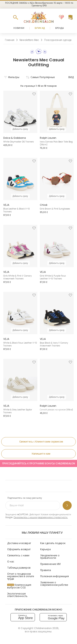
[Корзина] (70, 17)
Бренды (60, 28)
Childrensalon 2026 (46, 628)
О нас (11, 562)
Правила (46, 570)
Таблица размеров (19, 568)
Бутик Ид (40, 28)
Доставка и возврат (19, 543)
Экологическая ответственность (17, 595)
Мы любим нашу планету (38, 532)
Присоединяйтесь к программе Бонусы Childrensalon (39, 463)
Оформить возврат (19, 549)
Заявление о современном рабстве (54, 584)
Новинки (19, 28)
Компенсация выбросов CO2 (19, 586)
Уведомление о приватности (50, 557)
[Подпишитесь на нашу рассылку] (67, 505)
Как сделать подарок (53, 543)
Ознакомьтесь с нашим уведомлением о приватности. (41, 517)
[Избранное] (61, 17)
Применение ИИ (50, 564)
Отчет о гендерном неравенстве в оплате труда (21, 576)
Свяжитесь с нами (18, 555)
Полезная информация (55, 576)
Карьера (45, 549)
